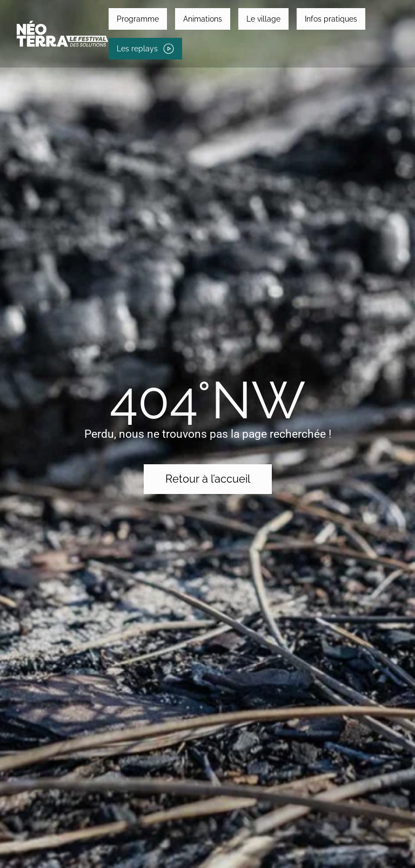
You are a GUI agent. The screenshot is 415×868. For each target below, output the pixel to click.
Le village (263, 19)
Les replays (145, 49)
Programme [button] (138, 19)
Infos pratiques (331, 19)
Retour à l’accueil (208, 479)
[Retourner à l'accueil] (62, 34)
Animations (203, 19)
